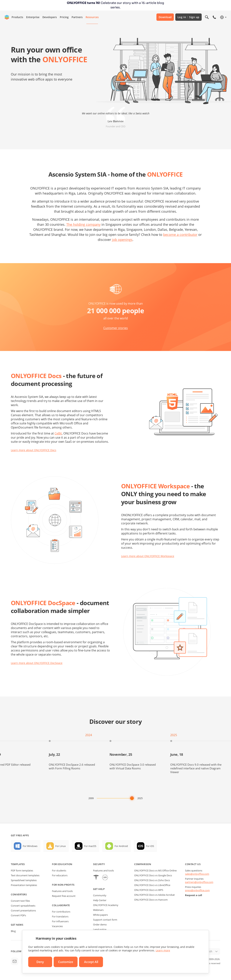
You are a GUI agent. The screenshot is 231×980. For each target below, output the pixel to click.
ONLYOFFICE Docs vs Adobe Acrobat (154, 895)
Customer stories (116, 328)
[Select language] (223, 17)
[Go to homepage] (7, 17)
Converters (19, 894)
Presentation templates (24, 885)
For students (59, 870)
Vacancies (57, 926)
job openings (122, 240)
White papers (100, 915)
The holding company (83, 224)
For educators (60, 875)
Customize (66, 962)
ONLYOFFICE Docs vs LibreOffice (152, 885)
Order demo (100, 924)
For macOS (90, 846)
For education (62, 864)
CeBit (58, 433)
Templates (18, 864)
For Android (121, 846)
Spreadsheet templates (24, 880)
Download (165, 17)
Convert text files (20, 901)
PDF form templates (22, 870)
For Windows (30, 846)
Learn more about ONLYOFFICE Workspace (148, 556)
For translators (60, 916)
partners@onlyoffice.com (199, 882)
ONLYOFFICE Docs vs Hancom (151, 900)
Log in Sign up (188, 17)
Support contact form (105, 920)
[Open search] (207, 17)
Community (100, 895)
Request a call (194, 895)
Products (17, 17)
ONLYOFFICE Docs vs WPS (149, 890)
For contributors (61, 912)
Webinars (98, 910)
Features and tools (62, 891)
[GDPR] (105, 878)
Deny (40, 962)
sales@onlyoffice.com (197, 874)
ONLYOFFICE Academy (106, 905)
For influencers (60, 921)
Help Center (100, 900)
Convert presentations (23, 910)
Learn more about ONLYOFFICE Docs (34, 450)
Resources (92, 17)
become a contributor (180, 235)
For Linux (61, 846)
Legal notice (100, 929)
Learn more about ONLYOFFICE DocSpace (37, 663)
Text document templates (25, 875)
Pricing (64, 17)
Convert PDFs (18, 915)
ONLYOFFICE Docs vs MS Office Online (155, 870)
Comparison (143, 864)
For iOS (150, 846)
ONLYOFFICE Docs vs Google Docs (153, 875)
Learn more (163, 950)
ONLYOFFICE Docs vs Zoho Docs (152, 880)
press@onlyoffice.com (197, 890)
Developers (50, 17)
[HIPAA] (96, 878)
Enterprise (33, 17)
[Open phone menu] (214, 17)
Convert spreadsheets (23, 906)
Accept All (91, 962)
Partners (77, 17)
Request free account (64, 896)
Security (99, 864)
